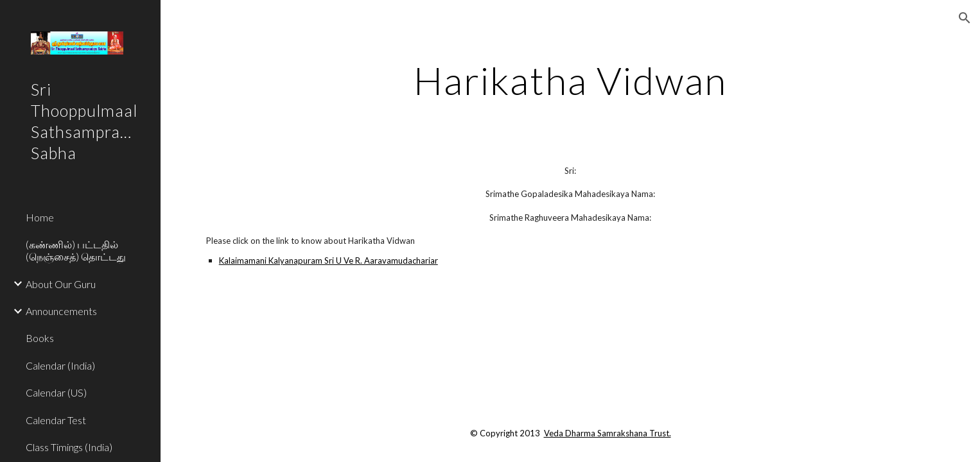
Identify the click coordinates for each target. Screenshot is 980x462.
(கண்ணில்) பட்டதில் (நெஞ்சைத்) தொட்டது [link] (76, 250)
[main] (570, 80)
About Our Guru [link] (61, 284)
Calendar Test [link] (56, 420)
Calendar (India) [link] (60, 365)
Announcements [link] (61, 311)
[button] (965, 18)
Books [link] (40, 338)
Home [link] (40, 217)
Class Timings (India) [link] (69, 447)
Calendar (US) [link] (56, 392)
